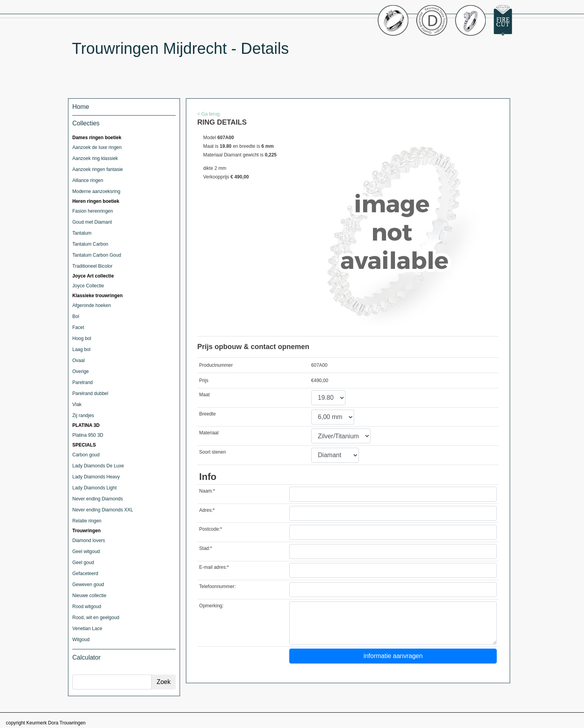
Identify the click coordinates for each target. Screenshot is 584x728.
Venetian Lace (87, 629)
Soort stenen (213, 452)
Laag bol (81, 349)
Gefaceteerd (85, 574)
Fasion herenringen (93, 211)
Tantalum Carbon (90, 244)
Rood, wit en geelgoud (96, 618)
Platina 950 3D (88, 435)
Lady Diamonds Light (95, 488)
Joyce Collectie (88, 286)
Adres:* (207, 510)
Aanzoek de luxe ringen (97, 147)
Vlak (77, 404)
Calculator (86, 657)
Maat (205, 395)
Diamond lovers (89, 540)
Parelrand (83, 382)
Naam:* (207, 491)
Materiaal (209, 433)
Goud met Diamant (92, 222)
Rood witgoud (87, 607)
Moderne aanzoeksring (96, 191)
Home (81, 107)
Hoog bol (82, 338)
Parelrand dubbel (90, 393)
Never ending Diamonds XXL (103, 510)
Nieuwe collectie (89, 596)
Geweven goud (88, 585)
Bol (76, 316)
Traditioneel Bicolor (92, 266)
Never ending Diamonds (98, 499)
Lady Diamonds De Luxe (98, 466)
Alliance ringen (88, 180)
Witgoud (81, 640)
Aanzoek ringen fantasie (98, 169)
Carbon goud (86, 455)
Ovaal (78, 360)
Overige (81, 371)
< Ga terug (208, 114)
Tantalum (82, 233)
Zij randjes (83, 415)
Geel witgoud (86, 552)
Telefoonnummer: (218, 586)
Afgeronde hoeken (92, 305)
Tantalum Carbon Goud (97, 255)
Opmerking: (211, 606)
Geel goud (83, 563)
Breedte (208, 414)
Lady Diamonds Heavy (96, 477)
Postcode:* (211, 529)
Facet (78, 327)
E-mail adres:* (214, 567)
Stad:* (206, 548)
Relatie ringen (87, 521)
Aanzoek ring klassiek (95, 158)
